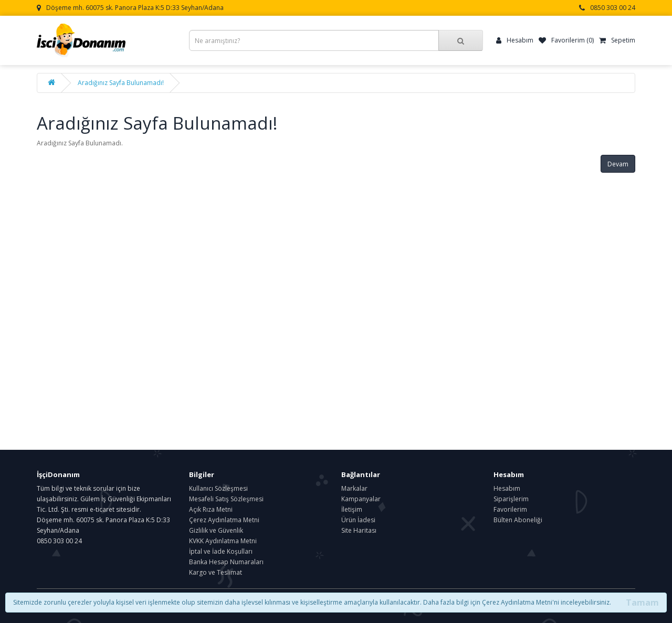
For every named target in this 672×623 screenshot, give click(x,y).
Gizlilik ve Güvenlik (216, 530)
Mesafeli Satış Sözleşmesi (226, 499)
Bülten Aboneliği (518, 520)
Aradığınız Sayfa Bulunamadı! (121, 83)
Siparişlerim (511, 499)
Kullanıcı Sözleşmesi (218, 488)
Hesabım (507, 488)
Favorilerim (510, 509)
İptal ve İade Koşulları (221, 551)
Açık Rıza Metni (211, 509)
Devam (618, 164)
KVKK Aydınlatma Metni (223, 541)
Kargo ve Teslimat (216, 572)
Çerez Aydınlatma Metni (224, 520)
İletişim (352, 509)
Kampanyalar (361, 499)
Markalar (354, 488)
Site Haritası (359, 530)
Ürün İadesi (358, 520)
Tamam (642, 603)
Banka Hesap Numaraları (226, 562)
